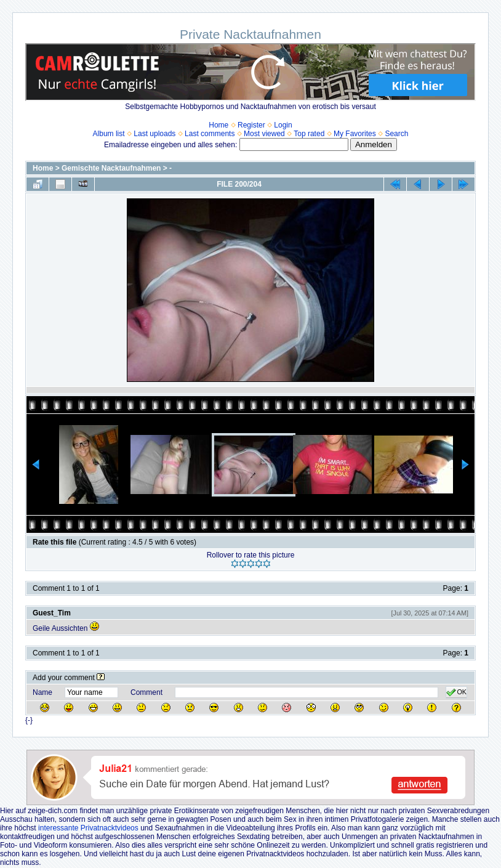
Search (396, 134)
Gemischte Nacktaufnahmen (111, 168)
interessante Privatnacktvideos (88, 828)
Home (218, 125)
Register (251, 125)
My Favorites (355, 134)
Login (283, 125)
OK (456, 692)
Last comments (210, 134)
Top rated (309, 134)
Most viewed (264, 134)
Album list (109, 134)
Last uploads (154, 134)
